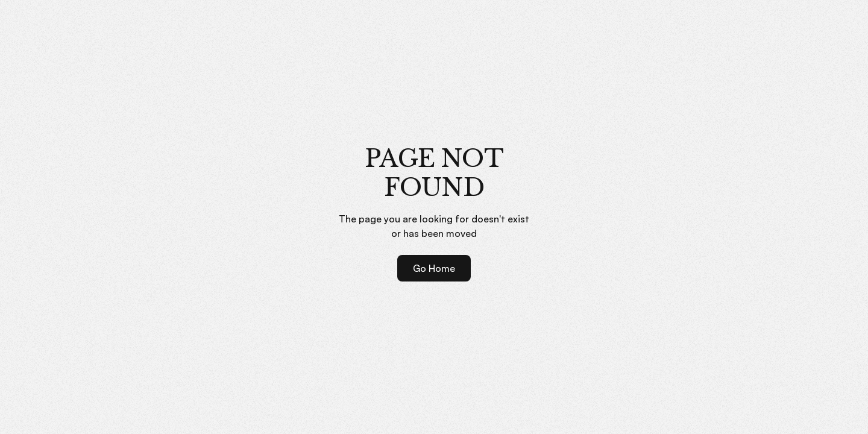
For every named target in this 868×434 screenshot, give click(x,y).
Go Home (434, 268)
